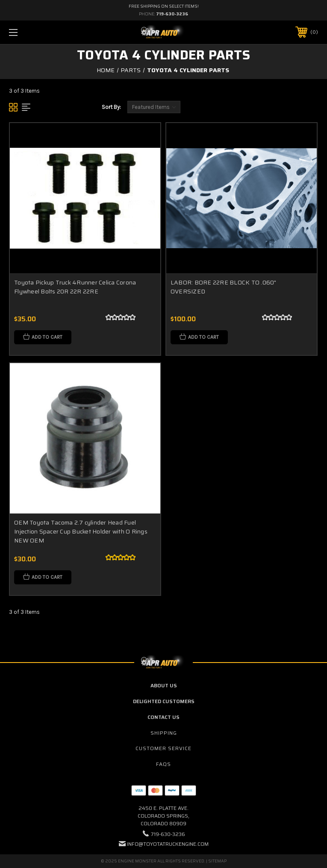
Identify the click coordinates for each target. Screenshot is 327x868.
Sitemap (217, 861)
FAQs (163, 764)
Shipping (164, 733)
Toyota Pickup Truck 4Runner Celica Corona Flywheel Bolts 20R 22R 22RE (75, 287)
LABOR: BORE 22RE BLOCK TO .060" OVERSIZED (224, 287)
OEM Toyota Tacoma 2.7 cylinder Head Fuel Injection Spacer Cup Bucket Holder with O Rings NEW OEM (81, 531)
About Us (164, 685)
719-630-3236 (172, 14)
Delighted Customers (164, 701)
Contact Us (163, 717)
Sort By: (111, 107)
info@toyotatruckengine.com (168, 844)
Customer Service (163, 748)
